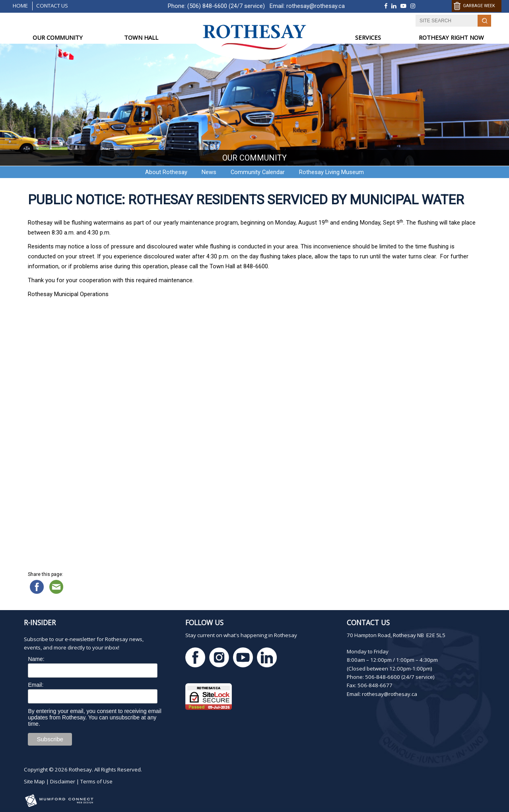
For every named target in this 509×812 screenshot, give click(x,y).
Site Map (34, 781)
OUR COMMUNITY (58, 37)
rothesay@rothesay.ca (316, 6)
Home (20, 6)
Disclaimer (63, 781)
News (209, 172)
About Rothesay (166, 172)
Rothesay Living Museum (331, 172)
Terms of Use (96, 781)
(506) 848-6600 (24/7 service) (226, 6)
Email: (36, 685)
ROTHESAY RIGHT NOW (451, 37)
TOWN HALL (141, 37)
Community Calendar (258, 172)
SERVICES (368, 37)
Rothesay (80, 769)
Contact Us (52, 6)
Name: (36, 659)
